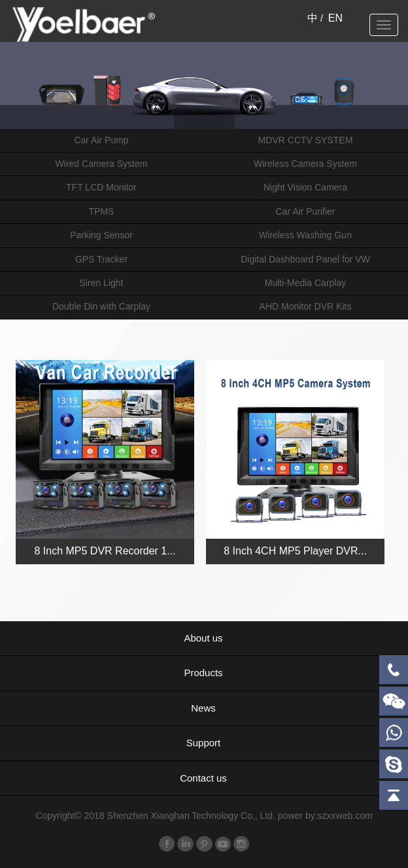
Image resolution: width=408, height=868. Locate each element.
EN (335, 18)
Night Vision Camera (305, 187)
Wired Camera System (102, 164)
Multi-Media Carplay (305, 283)
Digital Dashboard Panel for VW (305, 259)
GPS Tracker (101, 259)
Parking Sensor (101, 235)
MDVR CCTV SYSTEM (306, 140)
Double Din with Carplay (101, 306)
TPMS (102, 211)
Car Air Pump (101, 140)
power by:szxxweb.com (325, 816)
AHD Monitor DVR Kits (306, 306)
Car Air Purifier (305, 211)
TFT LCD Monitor (101, 187)
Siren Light (102, 283)
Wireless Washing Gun (305, 235)
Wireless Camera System (305, 164)
